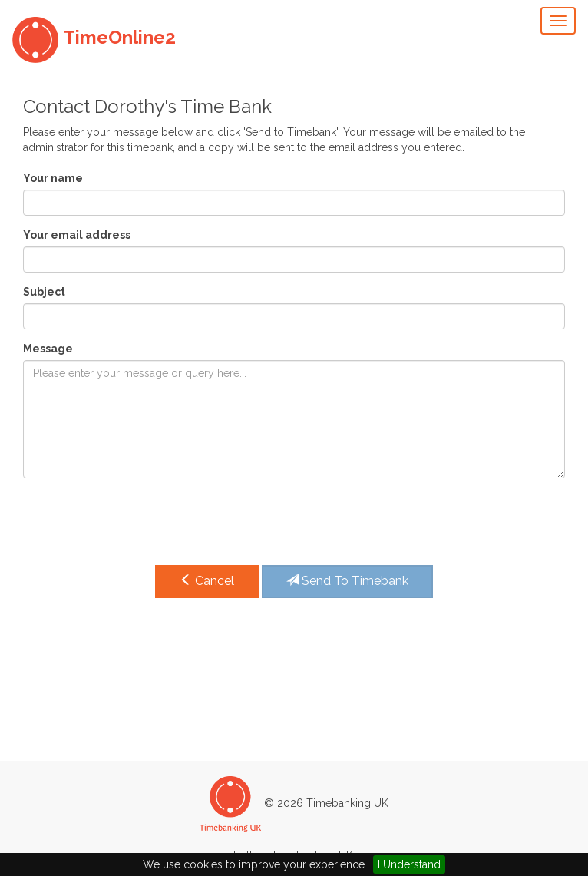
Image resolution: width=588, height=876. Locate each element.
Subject (44, 292)
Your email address (77, 235)
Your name (53, 178)
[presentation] (140, 520)
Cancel (207, 581)
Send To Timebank (347, 581)
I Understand (409, 864)
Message (48, 349)
